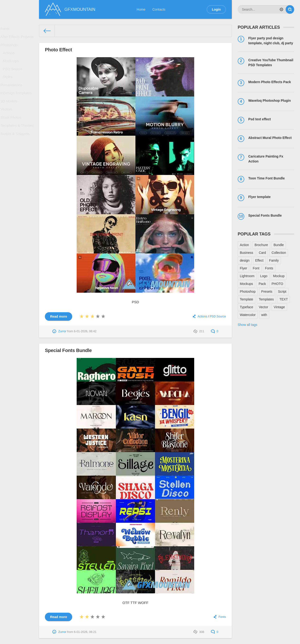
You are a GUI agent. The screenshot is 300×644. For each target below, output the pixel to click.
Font (256, 268)
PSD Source (14, 77)
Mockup (279, 276)
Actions (10, 58)
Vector (264, 307)
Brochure (261, 245)
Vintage (279, 307)
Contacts (159, 9)
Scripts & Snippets (16, 154)
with (264, 315)
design (245, 260)
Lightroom (247, 276)
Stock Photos (12, 134)
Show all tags (247, 325)
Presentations (12, 96)
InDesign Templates (17, 105)
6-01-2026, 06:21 (85, 632)
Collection (279, 253)
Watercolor (248, 315)
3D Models (10, 115)
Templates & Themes (18, 144)
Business (247, 253)
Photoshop (10, 49)
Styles (9, 86)
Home (141, 9)
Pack (262, 284)
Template (247, 299)
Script (282, 292)
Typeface (247, 307)
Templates (266, 299)
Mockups (246, 284)
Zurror (62, 331)
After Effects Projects (18, 39)
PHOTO (277, 284)
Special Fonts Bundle (68, 350)
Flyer (243, 268)
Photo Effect (58, 50)
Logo (264, 276)
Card (262, 253)
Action (244, 245)
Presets (267, 292)
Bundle (279, 245)
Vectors (8, 125)
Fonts (6, 29)
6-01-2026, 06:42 (85, 331)
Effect (259, 260)
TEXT (284, 299)
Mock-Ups (12, 68)
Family (274, 260)
